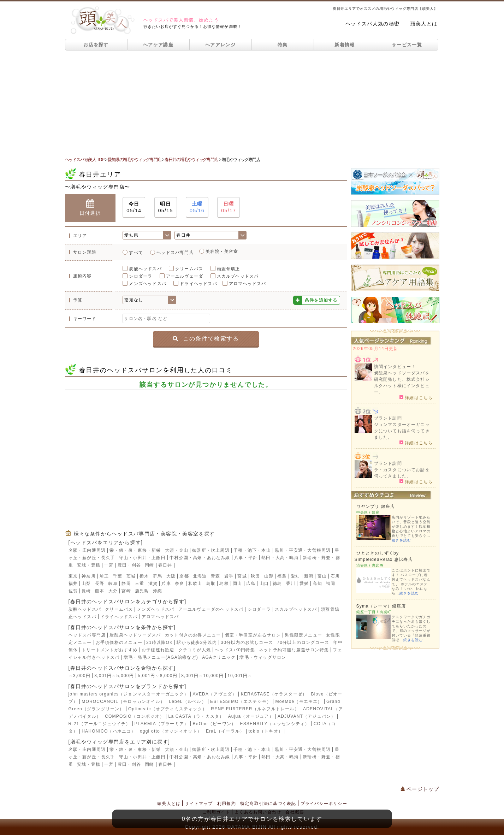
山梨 (86, 584)
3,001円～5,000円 (114, 676)
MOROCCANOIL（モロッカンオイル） (123, 701)
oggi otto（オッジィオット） (171, 731)
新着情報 (345, 45)
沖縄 (158, 591)
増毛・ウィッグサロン (263, 657)
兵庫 (166, 584)
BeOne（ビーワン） (215, 724)
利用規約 (227, 804)
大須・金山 (177, 550)
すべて (136, 253)
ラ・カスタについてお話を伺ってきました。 (402, 473)
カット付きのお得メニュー (193, 635)
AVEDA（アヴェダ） (215, 694)
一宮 (109, 565)
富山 (322, 576)
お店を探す (96, 45)
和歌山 (195, 584)
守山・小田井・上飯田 (142, 558)
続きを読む (401, 540)
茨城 (131, 576)
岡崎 (149, 565)
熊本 (100, 591)
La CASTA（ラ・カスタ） (196, 716)
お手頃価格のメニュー (119, 642)
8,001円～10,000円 (202, 676)
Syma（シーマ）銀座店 (381, 606)
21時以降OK (159, 642)
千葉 (118, 576)
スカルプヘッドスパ (238, 276)
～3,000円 (79, 676)
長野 (100, 584)
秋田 (255, 576)
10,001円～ (240, 676)
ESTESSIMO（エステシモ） (241, 701)
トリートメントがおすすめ (109, 650)
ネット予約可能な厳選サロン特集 (294, 650)
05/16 (197, 207)
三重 (140, 584)
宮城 (242, 576)
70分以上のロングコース (303, 642)
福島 (282, 576)
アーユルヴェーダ (185, 276)
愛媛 (304, 584)
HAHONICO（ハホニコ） (109, 731)
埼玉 (104, 576)
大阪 (171, 576)
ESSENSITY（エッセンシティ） (275, 724)
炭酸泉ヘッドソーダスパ (135, 635)
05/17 (229, 207)
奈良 (179, 584)
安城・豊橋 (89, 565)
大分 (113, 591)
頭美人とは (424, 24)
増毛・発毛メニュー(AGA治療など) (161, 657)
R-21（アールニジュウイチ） (100, 724)
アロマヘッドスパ (248, 284)
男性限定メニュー (303, 635)
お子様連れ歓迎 (158, 650)
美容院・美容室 (222, 251)
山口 (264, 584)
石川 (335, 576)
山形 (269, 576)
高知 (317, 584)
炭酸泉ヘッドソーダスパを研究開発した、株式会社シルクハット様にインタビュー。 (402, 383)
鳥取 (211, 584)
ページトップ (420, 789)
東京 (73, 576)
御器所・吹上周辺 (211, 550)
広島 (251, 584)
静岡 (126, 584)
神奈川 (89, 576)
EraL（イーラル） (225, 731)
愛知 (295, 576)
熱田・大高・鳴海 (280, 558)
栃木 (144, 576)
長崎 (86, 591)
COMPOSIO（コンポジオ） (135, 716)
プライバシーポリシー (324, 804)
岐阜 (113, 584)
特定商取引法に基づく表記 (268, 804)
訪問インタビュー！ (395, 367)
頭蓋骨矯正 (229, 269)
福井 (73, 584)
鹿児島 (142, 591)
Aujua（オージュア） (251, 716)
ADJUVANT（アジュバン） (307, 716)
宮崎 (126, 591)
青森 (215, 576)
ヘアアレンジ (220, 45)
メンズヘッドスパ (148, 284)
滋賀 (153, 584)
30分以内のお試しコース (247, 642)
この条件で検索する (206, 339)
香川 (291, 584)
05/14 (134, 207)
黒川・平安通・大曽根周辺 (303, 550)
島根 (224, 584)
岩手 (229, 576)
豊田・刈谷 (129, 565)
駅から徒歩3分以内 (197, 642)
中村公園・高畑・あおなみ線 (200, 558)
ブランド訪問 (388, 418)
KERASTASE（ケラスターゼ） (274, 694)
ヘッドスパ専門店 (175, 253)
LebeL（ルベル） (187, 701)
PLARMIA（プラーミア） (162, 724)
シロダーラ (141, 276)
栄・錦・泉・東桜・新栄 (135, 550)
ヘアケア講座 (158, 45)
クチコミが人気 (195, 650)
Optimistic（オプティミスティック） (168, 709)
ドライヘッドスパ (198, 284)
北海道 (200, 576)
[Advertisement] (252, 103)
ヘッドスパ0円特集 (235, 650)
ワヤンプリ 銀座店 (376, 507)
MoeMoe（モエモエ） (299, 701)
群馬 (158, 576)
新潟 (309, 576)
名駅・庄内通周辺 (87, 550)
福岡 (331, 584)
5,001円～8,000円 (158, 676)
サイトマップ (199, 804)
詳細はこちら (416, 397)
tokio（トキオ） (266, 731)
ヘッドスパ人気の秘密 (373, 24)
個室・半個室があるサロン (253, 635)
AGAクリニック (219, 657)
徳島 (277, 584)
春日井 (165, 565)
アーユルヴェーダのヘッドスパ (211, 609)
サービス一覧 (407, 45)
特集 (283, 45)
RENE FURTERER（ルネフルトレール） (255, 709)
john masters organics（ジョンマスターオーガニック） (129, 694)
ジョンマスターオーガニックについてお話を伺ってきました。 (402, 431)
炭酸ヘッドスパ (145, 269)
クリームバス (189, 269)
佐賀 (73, 591)
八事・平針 (246, 558)
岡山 (237, 584)
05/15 (166, 207)
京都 (184, 576)
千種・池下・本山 (252, 550)
